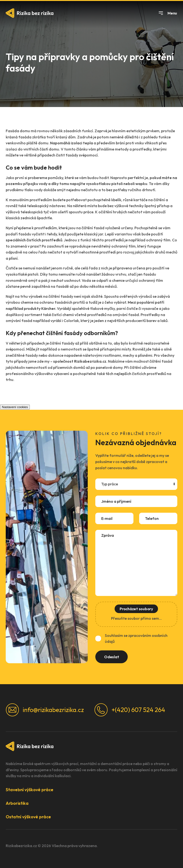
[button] (91, 790)
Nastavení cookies (15, 407)
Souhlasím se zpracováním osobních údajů (136, 639)
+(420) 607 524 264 (130, 710)
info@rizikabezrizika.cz (45, 710)
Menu (168, 13)
